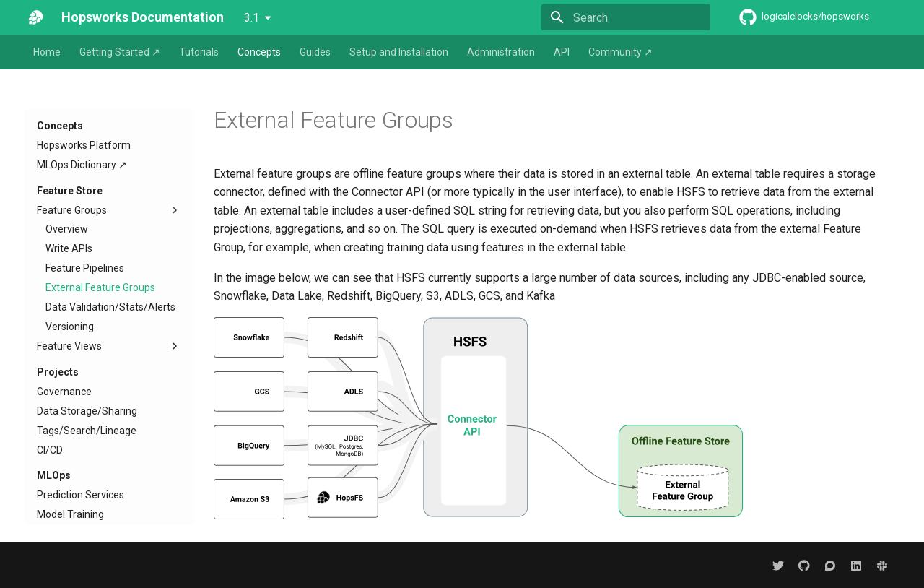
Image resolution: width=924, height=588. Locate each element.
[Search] (626, 17)
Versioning (70, 327)
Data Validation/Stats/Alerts (110, 307)
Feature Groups (109, 210)
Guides (315, 52)
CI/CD (50, 450)
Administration (501, 52)
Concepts (259, 52)
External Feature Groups (100, 287)
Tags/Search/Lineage (87, 431)
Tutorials (199, 52)
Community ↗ (620, 52)
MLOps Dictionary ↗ (82, 165)
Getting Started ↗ (120, 52)
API (562, 52)
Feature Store (70, 191)
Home (47, 52)
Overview (67, 229)
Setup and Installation (399, 52)
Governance (64, 392)
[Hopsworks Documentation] (36, 17)
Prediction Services (80, 495)
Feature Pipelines (85, 268)
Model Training (70, 514)
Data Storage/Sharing (87, 411)
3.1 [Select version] (252, 18)
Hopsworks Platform (84, 145)
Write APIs (69, 248)
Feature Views (109, 346)
